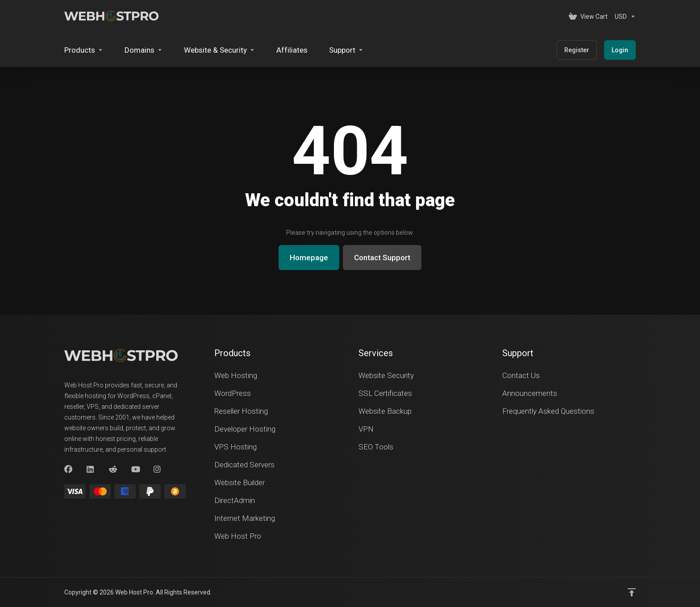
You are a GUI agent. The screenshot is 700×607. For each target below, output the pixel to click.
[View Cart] (588, 17)
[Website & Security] (219, 50)
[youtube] (135, 470)
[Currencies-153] (623, 17)
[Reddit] (113, 470)
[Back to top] (632, 592)
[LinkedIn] (91, 470)
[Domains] (144, 50)
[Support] (346, 50)
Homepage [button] (309, 258)
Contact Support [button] (382, 258)
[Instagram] (158, 470)
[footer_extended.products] (84, 50)
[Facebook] (68, 470)
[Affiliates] (292, 50)
